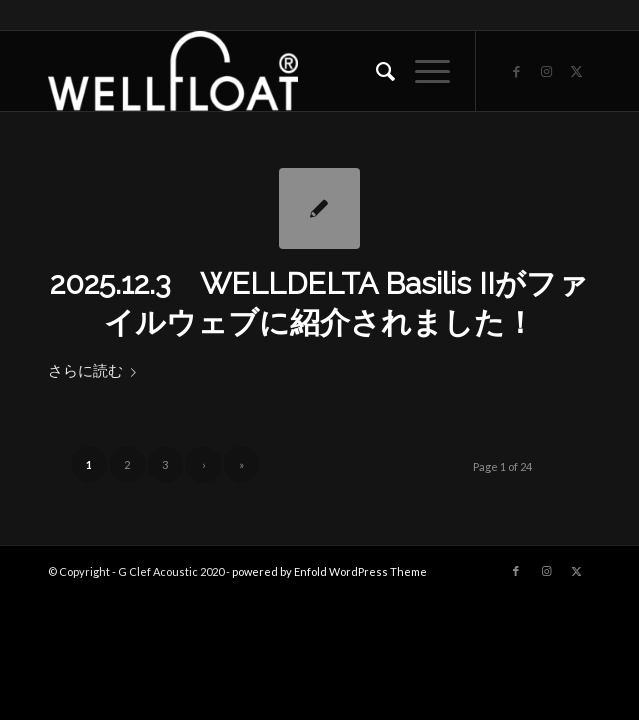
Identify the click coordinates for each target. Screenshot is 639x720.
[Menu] (422, 71)
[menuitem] (375, 71)
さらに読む (96, 370)
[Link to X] (576, 71)
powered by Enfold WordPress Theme (329, 571)
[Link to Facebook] (516, 71)
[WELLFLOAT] (265, 71)
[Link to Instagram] (546, 71)
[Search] (375, 71)
